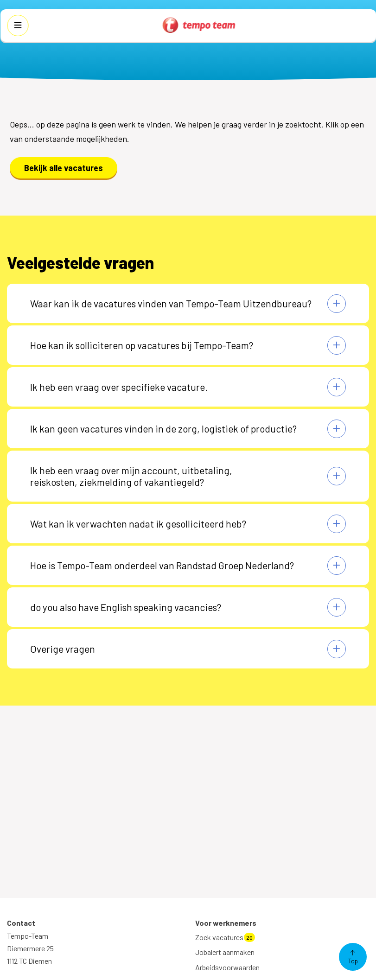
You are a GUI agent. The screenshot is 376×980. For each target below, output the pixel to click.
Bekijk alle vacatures (64, 168)
